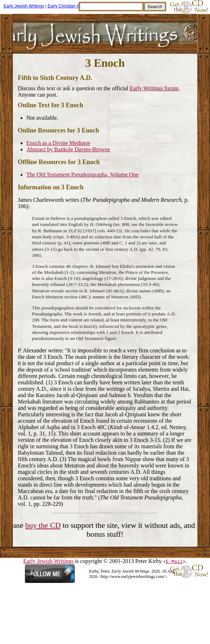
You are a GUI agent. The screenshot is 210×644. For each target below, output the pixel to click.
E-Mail (174, 561)
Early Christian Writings (70, 6)
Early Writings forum (154, 88)
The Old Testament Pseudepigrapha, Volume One (82, 175)
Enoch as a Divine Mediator (58, 143)
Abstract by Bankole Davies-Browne (68, 149)
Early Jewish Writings (24, 6)
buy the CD (43, 525)
